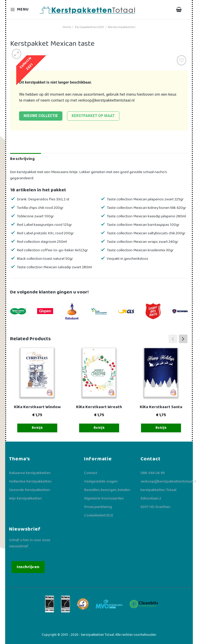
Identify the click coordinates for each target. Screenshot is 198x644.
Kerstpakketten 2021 (89, 27)
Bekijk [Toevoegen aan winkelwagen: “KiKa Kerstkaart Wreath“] (99, 428)
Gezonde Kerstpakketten (30, 490)
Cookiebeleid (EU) (98, 515)
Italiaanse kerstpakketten (30, 473)
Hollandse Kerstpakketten (30, 481)
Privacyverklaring (98, 507)
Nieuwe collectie (41, 116)
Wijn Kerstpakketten (25, 498)
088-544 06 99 (153, 473)
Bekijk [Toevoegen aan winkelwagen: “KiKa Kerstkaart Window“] (37, 428)
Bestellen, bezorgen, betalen (107, 490)
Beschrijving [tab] (22, 159)
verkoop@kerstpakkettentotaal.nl (106, 100)
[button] (183, 339)
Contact (91, 473)
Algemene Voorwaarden (104, 498)
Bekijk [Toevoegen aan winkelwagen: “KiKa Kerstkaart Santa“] (161, 428)
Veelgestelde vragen (101, 481)
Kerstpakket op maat (93, 116)
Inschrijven (28, 567)
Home (67, 27)
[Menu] (23, 10)
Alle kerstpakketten (122, 27)
